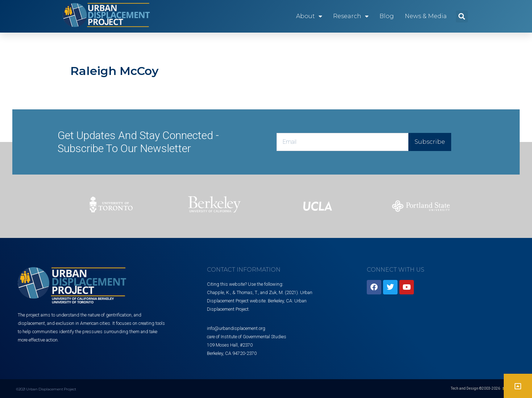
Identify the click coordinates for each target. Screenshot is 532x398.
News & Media (426, 16)
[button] (462, 16)
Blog (387, 16)
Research (351, 16)
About (309, 16)
